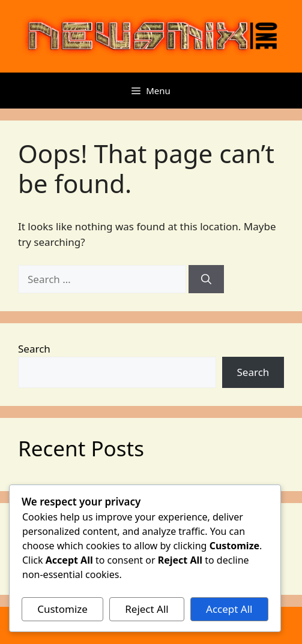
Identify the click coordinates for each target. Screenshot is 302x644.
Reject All (147, 609)
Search (34, 349)
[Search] (206, 279)
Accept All (229, 609)
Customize (62, 609)
